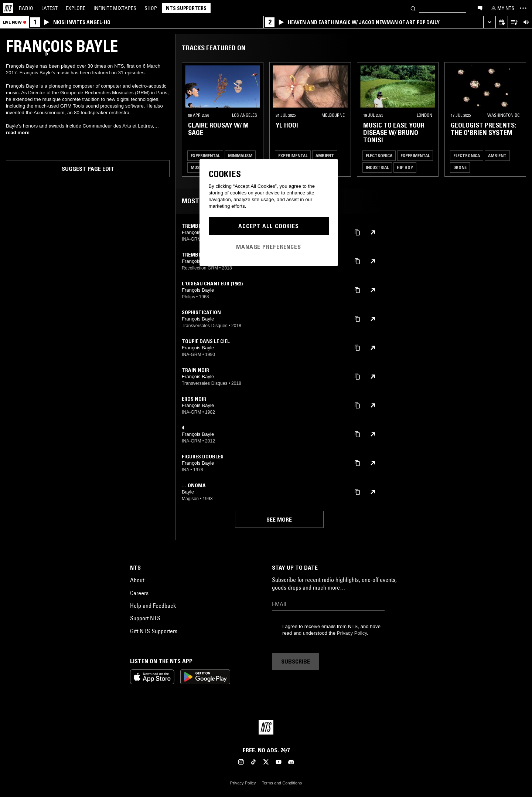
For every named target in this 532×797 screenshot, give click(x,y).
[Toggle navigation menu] (523, 8)
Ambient (325, 155)
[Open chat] (480, 8)
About (137, 580)
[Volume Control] (526, 22)
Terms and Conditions (282, 783)
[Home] (8, 8)
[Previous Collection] (518, 119)
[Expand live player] (489, 22)
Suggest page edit (88, 169)
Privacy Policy (352, 633)
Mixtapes (115, 8)
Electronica (379, 155)
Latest (50, 8)
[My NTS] (502, 8)
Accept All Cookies (269, 226)
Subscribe (296, 661)
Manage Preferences (269, 247)
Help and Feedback (153, 606)
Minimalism (240, 155)
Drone (460, 167)
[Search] (413, 8)
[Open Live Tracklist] (514, 22)
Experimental (205, 155)
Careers (139, 593)
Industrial (377, 167)
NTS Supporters (186, 8)
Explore (76, 8)
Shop (151, 8)
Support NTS (145, 618)
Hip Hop (405, 167)
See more (279, 519)
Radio (26, 8)
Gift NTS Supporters (154, 631)
